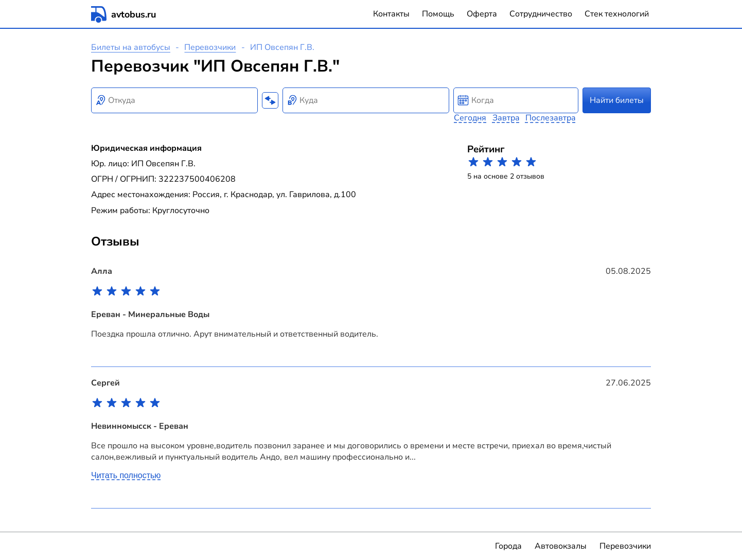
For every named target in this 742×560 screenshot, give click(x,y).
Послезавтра (551, 118)
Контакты (391, 14)
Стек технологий (617, 14)
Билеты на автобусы (131, 47)
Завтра (506, 118)
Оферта (482, 14)
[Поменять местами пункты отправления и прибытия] (270, 100)
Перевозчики (210, 47)
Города (508, 546)
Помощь (438, 14)
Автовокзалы (561, 546)
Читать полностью (126, 475)
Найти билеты (617, 100)
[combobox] (174, 100)
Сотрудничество (541, 14)
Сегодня (470, 118)
